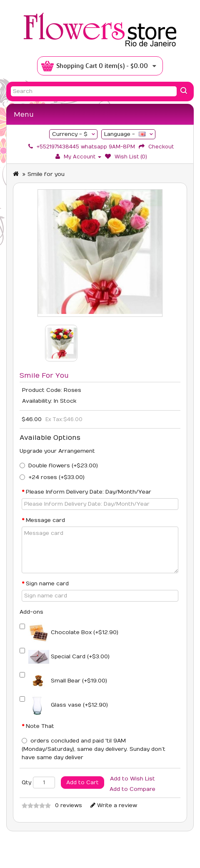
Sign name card (47, 584)
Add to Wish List (132, 779)
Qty (26, 783)
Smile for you (46, 174)
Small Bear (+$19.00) (68, 681)
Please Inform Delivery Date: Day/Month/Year (89, 492)
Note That (40, 726)
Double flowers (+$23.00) (63, 466)
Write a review (114, 805)
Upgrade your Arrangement (57, 451)
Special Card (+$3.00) (69, 657)
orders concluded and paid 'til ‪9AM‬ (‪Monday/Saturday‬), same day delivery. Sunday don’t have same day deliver (94, 749)
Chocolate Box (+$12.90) (73, 632)
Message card (45, 520)
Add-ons (31, 612)
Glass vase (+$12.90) (68, 705)
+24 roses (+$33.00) (56, 477)
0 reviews (69, 805)
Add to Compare (132, 789)
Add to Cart (82, 783)
